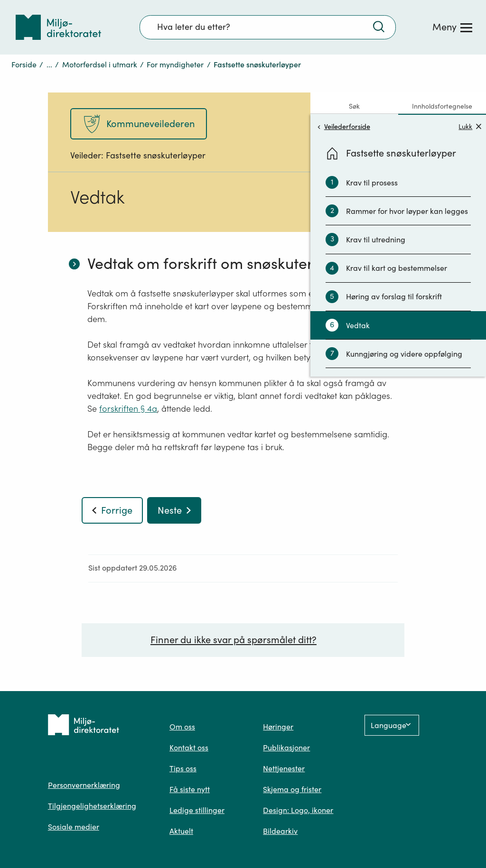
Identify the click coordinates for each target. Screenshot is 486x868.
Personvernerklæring (84, 785)
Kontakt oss (189, 748)
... (49, 65)
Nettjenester (284, 768)
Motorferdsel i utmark (100, 65)
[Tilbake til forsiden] (58, 27)
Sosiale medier (74, 827)
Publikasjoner (286, 748)
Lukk (470, 126)
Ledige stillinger (197, 810)
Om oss (182, 727)
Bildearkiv (280, 831)
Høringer (278, 727)
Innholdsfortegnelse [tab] (442, 106)
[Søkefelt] (268, 27)
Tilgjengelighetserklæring (92, 806)
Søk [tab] (354, 106)
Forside (24, 65)
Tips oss (183, 768)
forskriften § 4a (128, 409)
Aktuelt (181, 831)
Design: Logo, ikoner (298, 810)
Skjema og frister (292, 789)
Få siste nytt (190, 789)
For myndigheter (175, 65)
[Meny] (452, 27)
